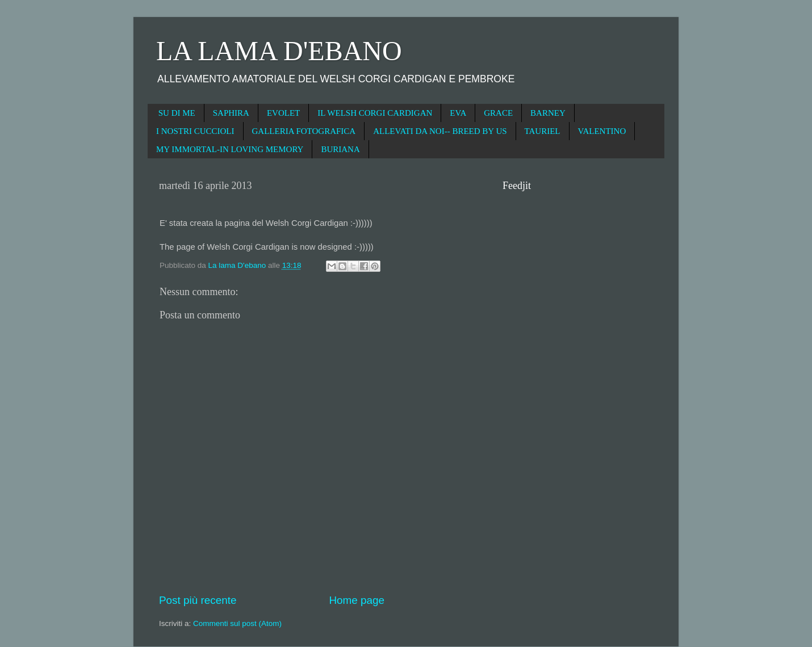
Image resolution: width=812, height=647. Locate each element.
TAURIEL (543, 131)
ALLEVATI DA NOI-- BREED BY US (440, 131)
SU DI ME (177, 113)
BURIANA (340, 149)
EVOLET (283, 113)
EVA (458, 113)
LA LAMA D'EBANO (279, 51)
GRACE (498, 113)
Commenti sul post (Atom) (237, 623)
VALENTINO (602, 131)
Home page (357, 600)
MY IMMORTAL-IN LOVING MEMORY (230, 149)
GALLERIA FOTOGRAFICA (304, 131)
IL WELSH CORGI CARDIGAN (375, 113)
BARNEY (548, 113)
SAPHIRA (231, 113)
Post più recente (198, 600)
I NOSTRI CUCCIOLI (195, 131)
